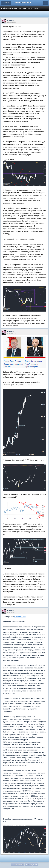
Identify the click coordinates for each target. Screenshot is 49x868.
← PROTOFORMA (6, 3)
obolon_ (11, 20)
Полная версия (18, 865)
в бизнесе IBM (20, 617)
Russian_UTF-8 (31, 865)
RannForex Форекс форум (25, 3)
